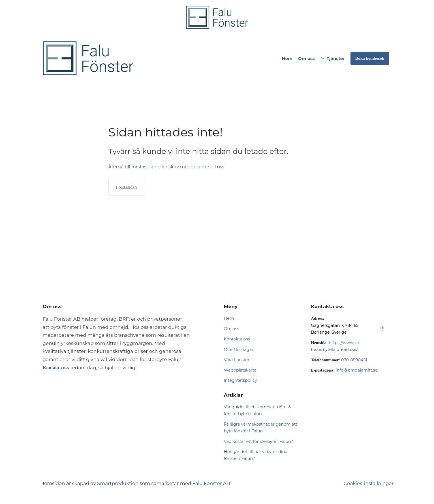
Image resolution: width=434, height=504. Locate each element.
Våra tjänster (237, 360)
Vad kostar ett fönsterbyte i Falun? (259, 441)
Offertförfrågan (239, 349)
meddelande (195, 167)
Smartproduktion (118, 483)
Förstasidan (127, 187)
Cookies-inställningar (369, 483)
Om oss (306, 58)
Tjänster (336, 58)
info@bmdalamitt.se (357, 370)
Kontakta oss (237, 339)
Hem (287, 58)
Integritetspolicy (240, 380)
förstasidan (144, 167)
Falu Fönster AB (211, 483)
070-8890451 (354, 360)
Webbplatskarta (240, 370)
